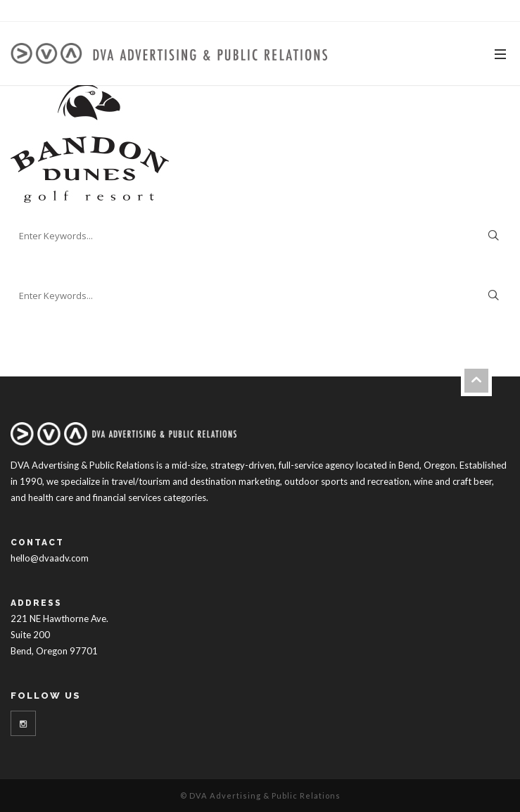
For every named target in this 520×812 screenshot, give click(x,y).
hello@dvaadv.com (50, 558)
